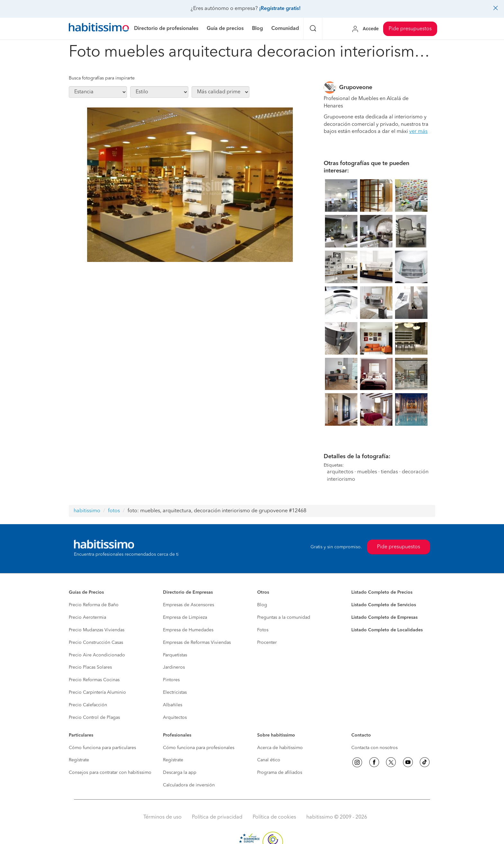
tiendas (389, 472)
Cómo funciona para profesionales (199, 748)
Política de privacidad (217, 817)
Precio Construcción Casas (96, 643)
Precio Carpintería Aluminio (97, 692)
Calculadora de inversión (189, 785)
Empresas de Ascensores (189, 605)
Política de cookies (274, 817)
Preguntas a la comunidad (284, 617)
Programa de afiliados (280, 773)
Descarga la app (180, 773)
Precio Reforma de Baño (94, 605)
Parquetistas (175, 655)
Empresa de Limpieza (185, 617)
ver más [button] (418, 132)
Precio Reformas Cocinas (94, 680)
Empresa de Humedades (188, 630)
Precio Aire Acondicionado (97, 655)
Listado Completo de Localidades (387, 630)
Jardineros (174, 667)
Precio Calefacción (88, 705)
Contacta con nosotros (374, 748)
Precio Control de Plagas (94, 718)
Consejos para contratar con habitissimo (110, 773)
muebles (367, 472)
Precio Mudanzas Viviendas (97, 630)
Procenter (267, 643)
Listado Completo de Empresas (384, 617)
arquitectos (340, 472)
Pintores (171, 680)
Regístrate (79, 760)
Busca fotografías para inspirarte (102, 78)
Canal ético (269, 760)
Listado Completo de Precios (382, 592)
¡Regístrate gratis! (280, 9)
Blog (262, 605)
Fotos (263, 630)
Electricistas (175, 692)
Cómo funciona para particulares (102, 748)
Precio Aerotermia (87, 617)
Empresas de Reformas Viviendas (197, 643)
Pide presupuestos (410, 29)
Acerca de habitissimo (280, 748)
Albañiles (173, 705)
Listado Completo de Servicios (384, 605)
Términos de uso (162, 817)
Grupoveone (356, 88)
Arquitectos (175, 718)
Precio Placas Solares (90, 667)
